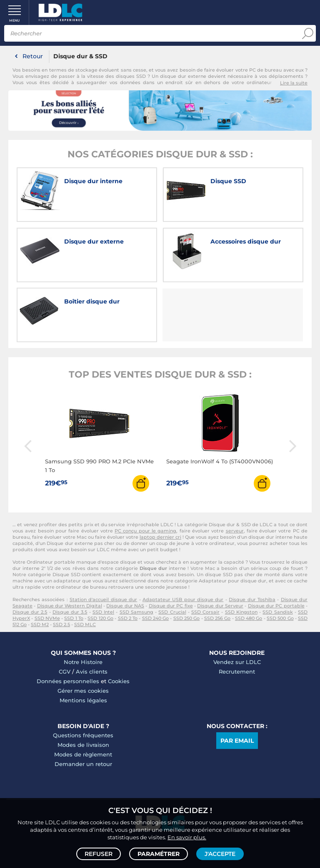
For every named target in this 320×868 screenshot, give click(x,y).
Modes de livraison (83, 745)
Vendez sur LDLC (237, 662)
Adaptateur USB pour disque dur (183, 599)
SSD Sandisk (277, 612)
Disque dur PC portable (276, 606)
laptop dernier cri (160, 537)
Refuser (99, 854)
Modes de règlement (83, 754)
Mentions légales (83, 700)
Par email (237, 741)
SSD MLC (85, 624)
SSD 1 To (74, 618)
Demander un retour (83, 764)
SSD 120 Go (100, 618)
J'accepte (220, 854)
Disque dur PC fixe (171, 606)
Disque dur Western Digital (70, 606)
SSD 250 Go (187, 618)
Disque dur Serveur (220, 606)
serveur (235, 531)
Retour (33, 56)
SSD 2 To (128, 618)
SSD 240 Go (156, 618)
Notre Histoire (83, 662)
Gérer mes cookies (83, 691)
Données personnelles (68, 681)
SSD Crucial (172, 612)
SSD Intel (103, 612)
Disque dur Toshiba (252, 599)
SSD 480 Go (249, 618)
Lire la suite (294, 83)
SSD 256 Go (217, 618)
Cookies (119, 681)
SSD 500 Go (280, 618)
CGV (65, 672)
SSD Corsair (205, 612)
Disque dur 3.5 (70, 612)
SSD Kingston (241, 612)
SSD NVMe (47, 618)
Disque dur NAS (125, 606)
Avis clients (92, 672)
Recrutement (237, 672)
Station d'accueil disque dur (103, 599)
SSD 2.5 (61, 624)
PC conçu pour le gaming (145, 531)
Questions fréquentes (83, 735)
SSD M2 (40, 624)
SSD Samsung (136, 612)
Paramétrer (159, 854)
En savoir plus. (187, 837)
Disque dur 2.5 (30, 612)
